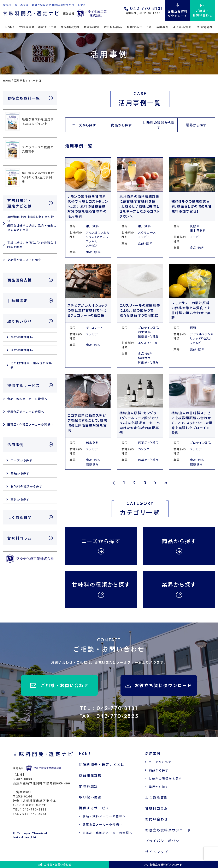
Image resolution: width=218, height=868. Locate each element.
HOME (10, 27)
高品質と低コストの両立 (24, 260)
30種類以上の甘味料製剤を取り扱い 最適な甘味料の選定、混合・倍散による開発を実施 (32, 223)
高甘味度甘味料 (22, 337)
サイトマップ (157, 852)
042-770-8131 (144, 9)
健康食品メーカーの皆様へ (26, 412)
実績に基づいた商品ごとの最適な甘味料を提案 (32, 245)
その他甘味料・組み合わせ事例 (31, 365)
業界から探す (196, 125)
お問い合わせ (157, 819)
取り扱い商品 (113, 27)
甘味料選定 (92, 27)
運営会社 (205, 27)
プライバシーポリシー (164, 841)
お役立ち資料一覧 (24, 98)
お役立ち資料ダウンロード (159, 685)
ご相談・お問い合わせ (59, 685)
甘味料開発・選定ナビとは (38, 27)
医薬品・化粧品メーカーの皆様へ (30, 424)
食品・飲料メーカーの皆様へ (27, 399)
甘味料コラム (19, 538)
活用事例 (162, 27)
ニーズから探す (84, 125)
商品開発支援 (70, 27)
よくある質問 (182, 27)
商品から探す (121, 125)
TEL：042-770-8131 (109, 708)
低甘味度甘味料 (22, 350)
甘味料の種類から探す (159, 125)
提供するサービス (139, 27)
